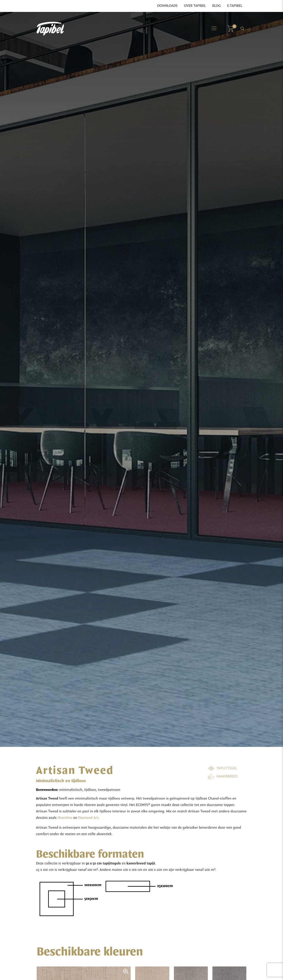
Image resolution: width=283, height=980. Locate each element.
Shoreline (65, 818)
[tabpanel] (141, 379)
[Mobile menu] (214, 29)
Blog (216, 6)
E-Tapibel (235, 6)
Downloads (167, 6)
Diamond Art (88, 818)
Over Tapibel (195, 6)
